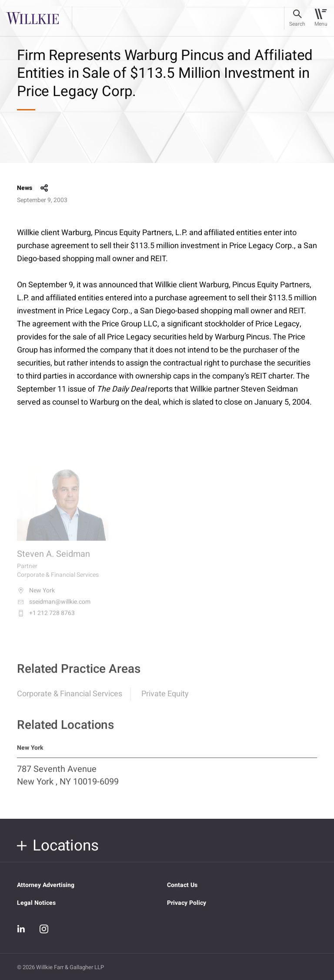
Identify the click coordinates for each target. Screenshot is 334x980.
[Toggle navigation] (321, 18)
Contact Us (182, 885)
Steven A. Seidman (53, 560)
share (44, 188)
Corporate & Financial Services (70, 698)
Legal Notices (36, 903)
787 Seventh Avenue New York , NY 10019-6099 (68, 780)
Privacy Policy (187, 903)
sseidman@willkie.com (54, 608)
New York (36, 596)
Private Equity (165, 698)
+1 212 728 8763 (46, 619)
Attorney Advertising (46, 885)
